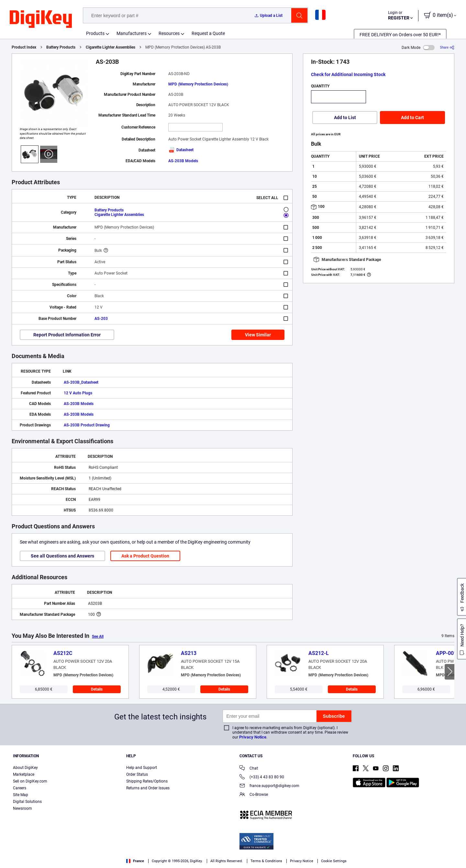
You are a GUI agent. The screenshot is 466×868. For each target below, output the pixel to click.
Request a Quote (208, 33)
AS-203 (101, 319)
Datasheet (181, 150)
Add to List (345, 118)
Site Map (21, 795)
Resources (169, 33)
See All (98, 637)
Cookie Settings (334, 861)
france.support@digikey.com (269, 786)
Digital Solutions (27, 802)
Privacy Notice (253, 737)
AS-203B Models (183, 161)
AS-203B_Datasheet (81, 382)
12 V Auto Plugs (78, 393)
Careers (20, 788)
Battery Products (61, 47)
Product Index (24, 47)
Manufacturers (132, 33)
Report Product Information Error (67, 335)
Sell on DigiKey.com (30, 781)
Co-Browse (254, 795)
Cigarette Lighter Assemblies (111, 47)
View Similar (258, 335)
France (135, 861)
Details (97, 689)
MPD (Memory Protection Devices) (198, 84)
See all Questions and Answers (62, 556)
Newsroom (22, 808)
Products (95, 33)
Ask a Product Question (145, 556)
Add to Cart (412, 118)
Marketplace (24, 774)
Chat (249, 769)
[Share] (447, 47)
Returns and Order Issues (148, 788)
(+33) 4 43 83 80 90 (262, 778)
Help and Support (142, 768)
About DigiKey (25, 768)
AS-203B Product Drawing (87, 425)
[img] (41, 19)
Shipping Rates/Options (147, 781)
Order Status (137, 774)
